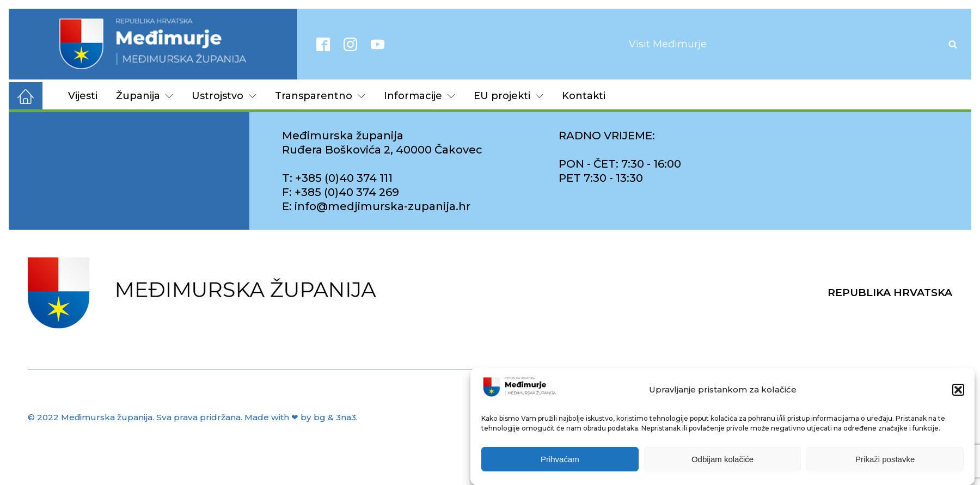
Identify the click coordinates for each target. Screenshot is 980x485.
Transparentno (320, 96)
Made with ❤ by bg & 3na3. (301, 417)
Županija (145, 96)
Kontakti (584, 96)
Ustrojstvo (224, 96)
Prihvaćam (560, 459)
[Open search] (953, 44)
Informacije (419, 96)
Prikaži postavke (885, 459)
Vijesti (83, 96)
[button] (958, 390)
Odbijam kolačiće (722, 459)
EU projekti (509, 96)
